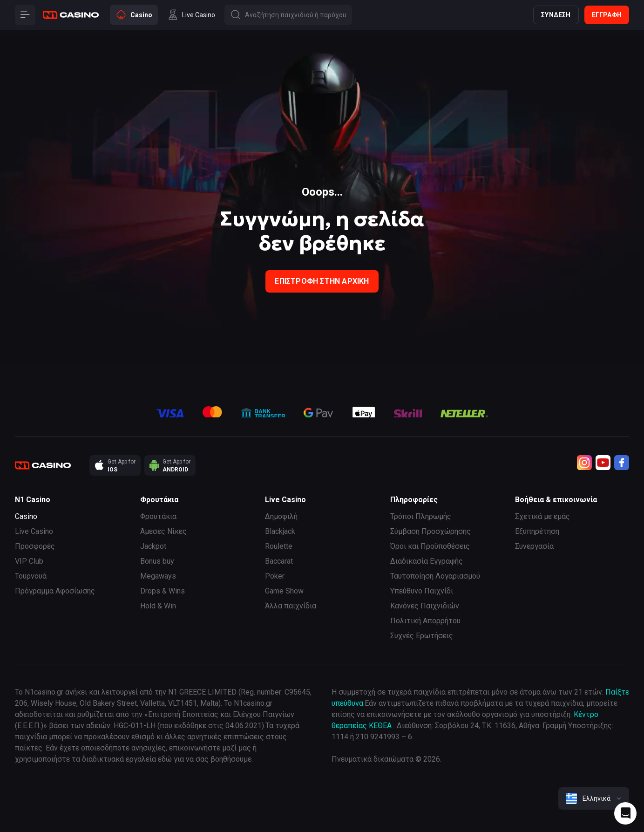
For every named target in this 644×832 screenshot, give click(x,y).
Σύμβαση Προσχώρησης (430, 531)
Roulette (279, 546)
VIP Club (29, 561)
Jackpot (153, 546)
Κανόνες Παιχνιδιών (425, 606)
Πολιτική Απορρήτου (425, 621)
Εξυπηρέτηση (537, 531)
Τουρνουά (31, 576)
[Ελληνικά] (594, 798)
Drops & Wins (163, 591)
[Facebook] (622, 463)
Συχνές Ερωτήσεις (422, 636)
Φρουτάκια (158, 516)
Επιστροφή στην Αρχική (322, 281)
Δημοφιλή (281, 516)
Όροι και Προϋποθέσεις (430, 546)
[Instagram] (584, 463)
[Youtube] (603, 463)
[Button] (25, 15)
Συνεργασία (534, 546)
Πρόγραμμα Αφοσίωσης (55, 591)
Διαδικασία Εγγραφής (427, 561)
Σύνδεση (556, 15)
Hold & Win (158, 606)
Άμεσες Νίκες (163, 531)
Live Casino (34, 531)
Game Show (284, 591)
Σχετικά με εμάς (542, 516)
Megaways (158, 576)
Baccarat (279, 561)
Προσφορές (35, 546)
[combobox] (594, 798)
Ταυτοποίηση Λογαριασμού (435, 576)
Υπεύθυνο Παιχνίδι (422, 591)
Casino (26, 516)
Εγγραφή (607, 15)
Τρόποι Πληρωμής (421, 516)
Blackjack (280, 531)
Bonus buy (157, 561)
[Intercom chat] (625, 813)
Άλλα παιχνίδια (291, 606)
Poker (275, 576)
